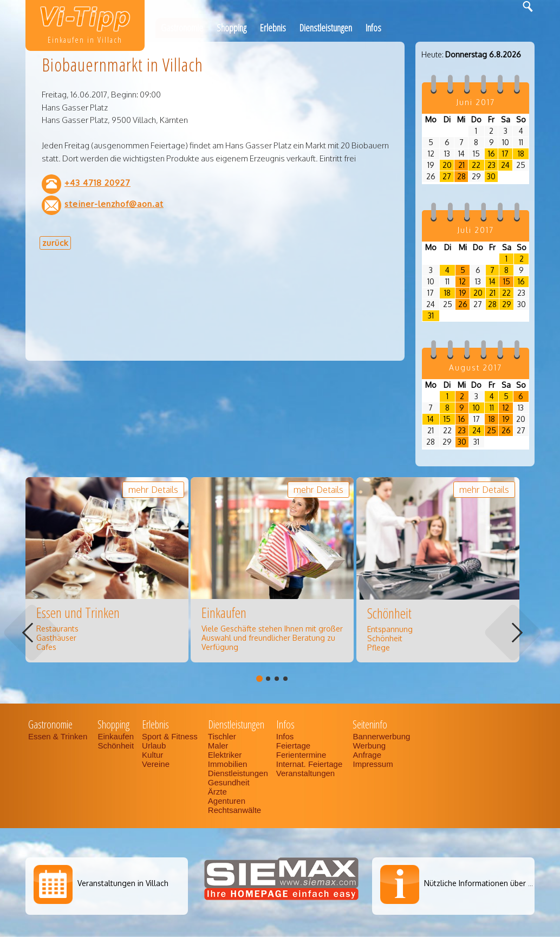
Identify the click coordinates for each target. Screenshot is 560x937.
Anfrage (367, 755)
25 (491, 430)
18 (521, 154)
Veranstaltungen (305, 773)
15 (507, 281)
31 (431, 315)
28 (461, 176)
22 (476, 165)
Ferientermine (301, 755)
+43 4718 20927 (97, 183)
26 (463, 304)
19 (463, 293)
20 (447, 165)
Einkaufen (116, 736)
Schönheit (116, 746)
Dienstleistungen (326, 28)
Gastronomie (182, 28)
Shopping (232, 28)
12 (463, 281)
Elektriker (225, 755)
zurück (55, 243)
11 (492, 408)
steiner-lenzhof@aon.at (114, 204)
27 (447, 176)
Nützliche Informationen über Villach (487, 883)
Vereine (156, 764)
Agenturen (227, 801)
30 (491, 176)
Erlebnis (273, 28)
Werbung (369, 746)
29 (507, 304)
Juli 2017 (476, 230)
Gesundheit (229, 782)
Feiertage (293, 746)
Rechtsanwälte (235, 810)
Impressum (373, 764)
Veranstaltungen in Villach (123, 883)
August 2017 (476, 367)
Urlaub (154, 746)
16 (491, 154)
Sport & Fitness (171, 736)
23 (491, 165)
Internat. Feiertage (311, 764)
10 (476, 408)
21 (461, 165)
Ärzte (217, 792)
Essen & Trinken (59, 736)
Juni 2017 (476, 102)
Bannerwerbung (381, 736)
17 (505, 154)
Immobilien (228, 764)
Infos (373, 28)
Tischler (222, 736)
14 (492, 281)
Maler (218, 746)
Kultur (152, 755)
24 (505, 165)
